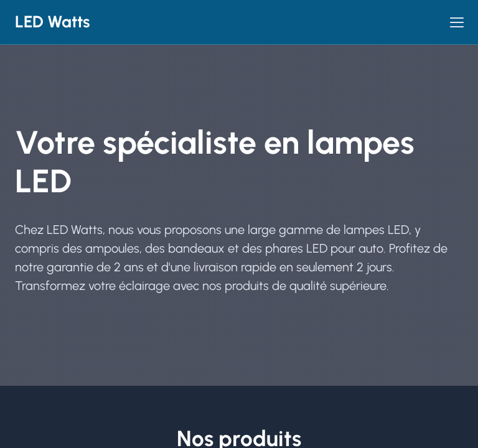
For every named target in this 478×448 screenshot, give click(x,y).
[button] (457, 22)
